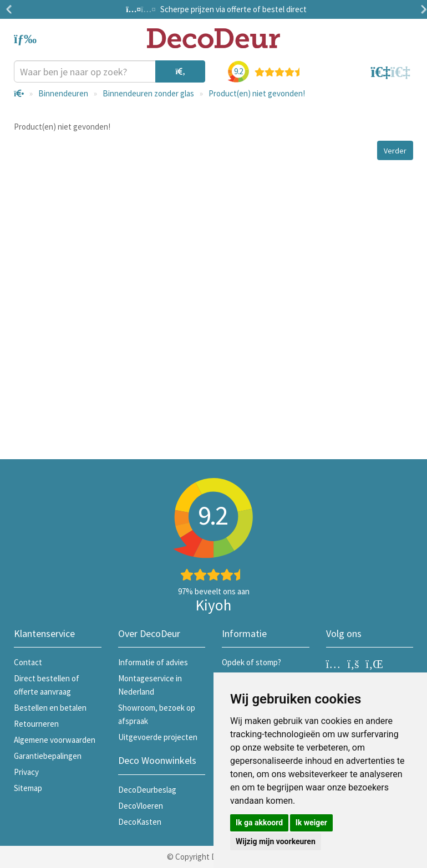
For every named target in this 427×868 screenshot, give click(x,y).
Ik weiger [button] (311, 823)
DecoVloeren (141, 806)
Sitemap (28, 788)
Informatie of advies (153, 662)
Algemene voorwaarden (55, 740)
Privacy (26, 772)
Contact (28, 662)
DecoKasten (140, 822)
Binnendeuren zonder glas (148, 93)
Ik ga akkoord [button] (259, 823)
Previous (11, 9)
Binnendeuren (63, 93)
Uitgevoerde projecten (158, 737)
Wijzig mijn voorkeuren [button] (276, 841)
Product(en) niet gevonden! (257, 93)
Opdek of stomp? (251, 662)
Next (421, 9)
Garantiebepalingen (48, 756)
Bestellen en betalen (50, 708)
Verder (395, 151)
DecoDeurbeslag (147, 790)
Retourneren (36, 724)
